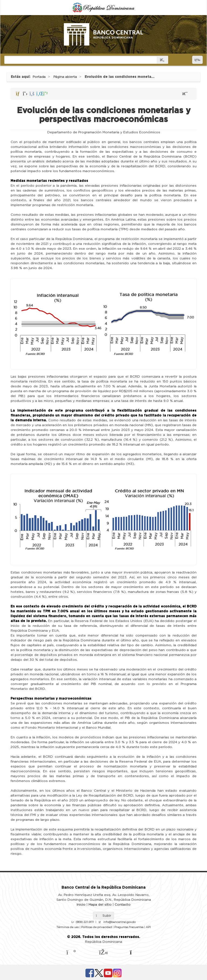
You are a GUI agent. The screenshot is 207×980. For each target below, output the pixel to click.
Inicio (81, 905)
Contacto (123, 905)
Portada (39, 77)
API (148, 927)
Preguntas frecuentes (129, 927)
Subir (103, 916)
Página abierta (65, 77)
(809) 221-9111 (85, 922)
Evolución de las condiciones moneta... (120, 77)
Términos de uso (68, 927)
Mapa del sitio (100, 905)
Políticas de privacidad (96, 927)
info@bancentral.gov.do (119, 922)
